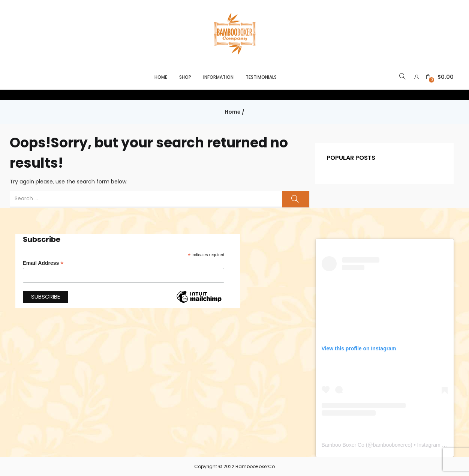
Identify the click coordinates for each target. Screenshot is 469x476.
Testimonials (261, 77)
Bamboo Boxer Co (343, 445)
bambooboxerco (392, 445)
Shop (185, 77)
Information (218, 77)
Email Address (43, 263)
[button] (440, 77)
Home (161, 77)
